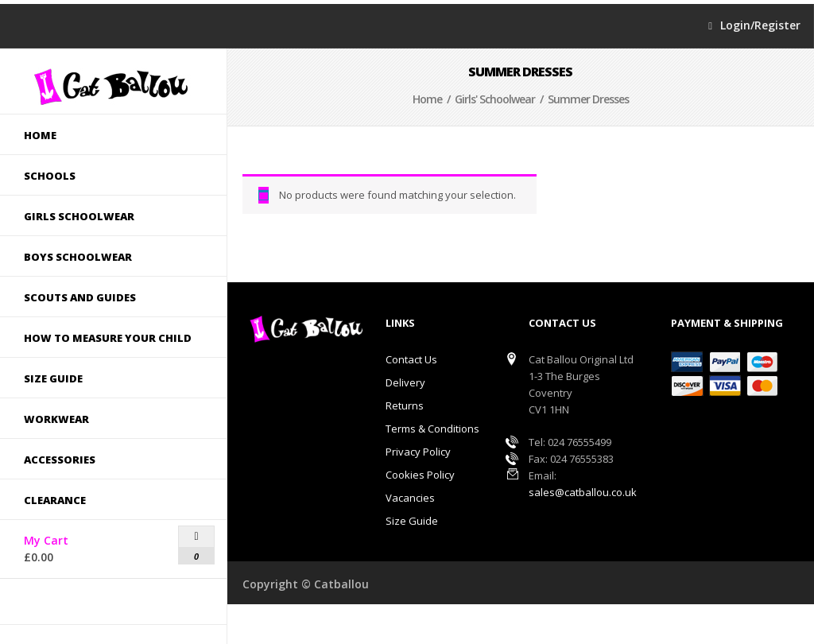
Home (40, 135)
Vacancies (410, 498)
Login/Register (760, 25)
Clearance (55, 500)
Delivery (405, 382)
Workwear (56, 419)
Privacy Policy (418, 452)
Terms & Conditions (432, 429)
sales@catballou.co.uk (583, 492)
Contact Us (411, 359)
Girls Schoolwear (103, 216)
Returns (405, 405)
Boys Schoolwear (103, 257)
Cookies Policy (420, 475)
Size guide (103, 378)
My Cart (74, 545)
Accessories (103, 460)
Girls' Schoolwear (495, 99)
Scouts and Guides (103, 297)
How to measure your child (103, 338)
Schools (103, 176)
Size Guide (412, 521)
